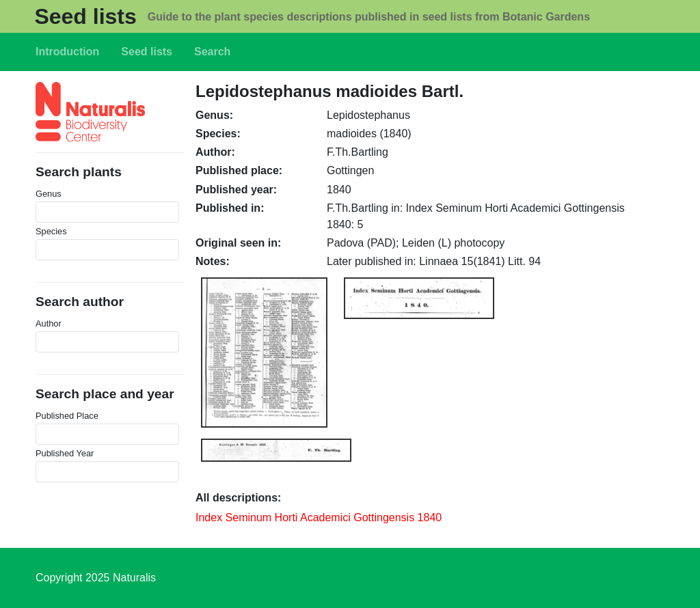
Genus (49, 194)
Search (212, 52)
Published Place (67, 416)
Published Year (65, 453)
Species (51, 231)
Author (49, 323)
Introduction (67, 52)
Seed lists (85, 16)
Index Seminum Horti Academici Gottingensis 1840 (319, 517)
